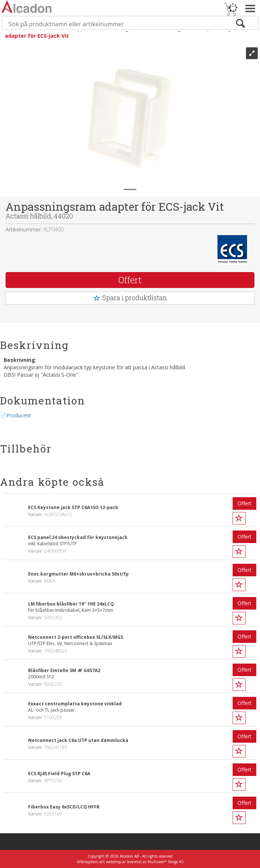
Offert (130, 280)
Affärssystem (87, 862)
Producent (19, 415)
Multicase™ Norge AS (166, 862)
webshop (114, 862)
